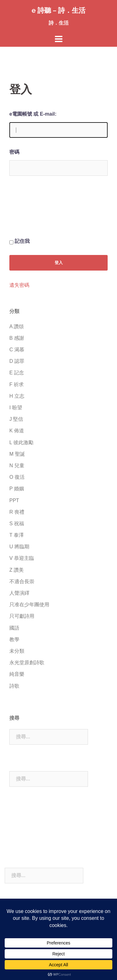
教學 (14, 639)
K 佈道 (17, 431)
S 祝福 (17, 524)
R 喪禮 (17, 512)
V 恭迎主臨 (22, 558)
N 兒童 (17, 466)
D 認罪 (17, 361)
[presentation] (35, 211)
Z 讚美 (17, 570)
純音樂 (17, 674)
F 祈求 (17, 384)
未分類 (17, 651)
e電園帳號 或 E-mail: (33, 114)
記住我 (22, 241)
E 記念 (17, 373)
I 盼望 (16, 408)
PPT (14, 500)
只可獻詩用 (22, 616)
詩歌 (14, 686)
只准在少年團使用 (29, 605)
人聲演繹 (19, 593)
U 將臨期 (19, 547)
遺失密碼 (19, 285)
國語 (14, 628)
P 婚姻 (17, 489)
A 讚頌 (17, 327)
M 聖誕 (17, 454)
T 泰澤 (17, 535)
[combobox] (49, 737)
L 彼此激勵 (21, 442)
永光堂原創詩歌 (27, 663)
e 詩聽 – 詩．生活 (58, 10)
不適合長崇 (22, 581)
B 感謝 (17, 338)
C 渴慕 (17, 350)
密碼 (14, 152)
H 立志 (17, 396)
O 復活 (17, 477)
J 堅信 (16, 419)
